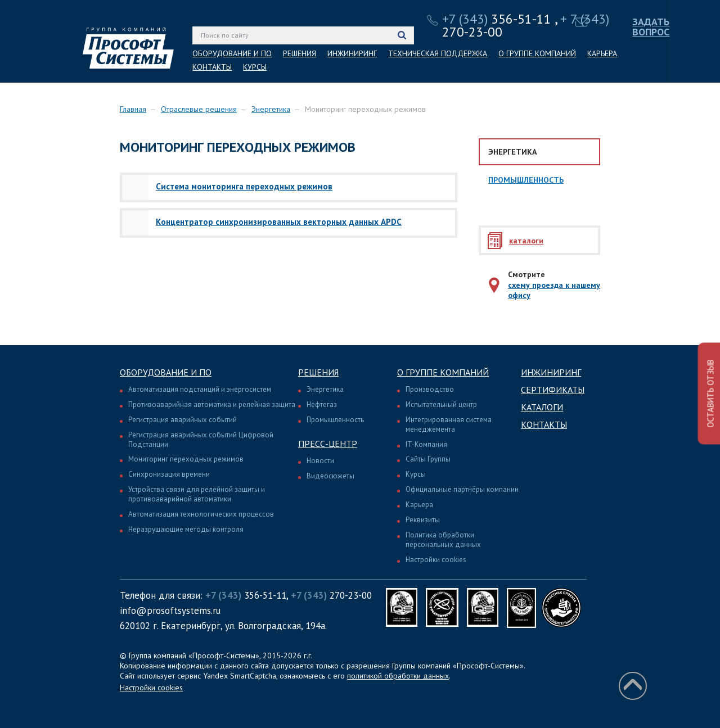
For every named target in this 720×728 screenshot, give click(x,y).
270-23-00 (331, 595)
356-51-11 (497, 19)
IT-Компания (426, 444)
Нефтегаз (322, 404)
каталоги (526, 241)
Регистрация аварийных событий (183, 420)
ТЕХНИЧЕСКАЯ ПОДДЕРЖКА (438, 53)
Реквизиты (423, 520)
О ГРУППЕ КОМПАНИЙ (537, 53)
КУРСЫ (255, 67)
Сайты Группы (428, 459)
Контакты (544, 424)
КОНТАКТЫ (212, 67)
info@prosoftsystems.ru (170, 611)
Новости (320, 461)
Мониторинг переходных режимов (186, 459)
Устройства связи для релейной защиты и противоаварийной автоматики (197, 494)
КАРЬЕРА (602, 53)
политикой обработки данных (398, 676)
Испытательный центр (441, 404)
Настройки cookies (436, 560)
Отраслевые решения (199, 109)
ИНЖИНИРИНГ (352, 53)
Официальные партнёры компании (462, 489)
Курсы (416, 474)
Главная (133, 109)
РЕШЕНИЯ (300, 53)
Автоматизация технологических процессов (201, 514)
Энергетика (271, 109)
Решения (318, 372)
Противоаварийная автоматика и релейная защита (212, 404)
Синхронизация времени (169, 474)
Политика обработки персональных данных (443, 540)
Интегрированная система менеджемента (449, 424)
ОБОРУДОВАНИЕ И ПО (232, 53)
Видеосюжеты (330, 476)
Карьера (419, 505)
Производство (430, 389)
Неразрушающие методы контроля (186, 529)
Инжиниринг (551, 372)
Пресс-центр (328, 444)
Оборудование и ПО (166, 372)
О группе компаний (443, 372)
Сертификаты (553, 390)
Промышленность (526, 180)
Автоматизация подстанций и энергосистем (200, 389)
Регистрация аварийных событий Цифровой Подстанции (201, 440)
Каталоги (542, 407)
